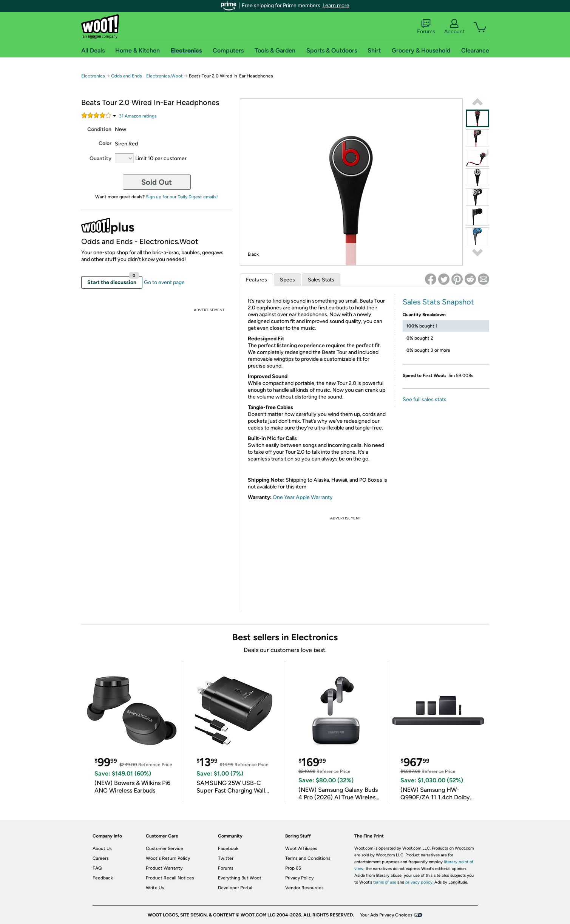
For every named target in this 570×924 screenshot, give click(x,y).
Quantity (100, 158)
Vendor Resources (304, 888)
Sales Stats (321, 280)
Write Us (155, 888)
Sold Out (157, 182)
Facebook (228, 848)
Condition (99, 129)
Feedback (103, 878)
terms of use (385, 882)
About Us (102, 848)
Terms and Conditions (308, 858)
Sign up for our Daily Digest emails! (182, 197)
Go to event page (164, 282)
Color (105, 143)
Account (454, 27)
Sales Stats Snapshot (438, 302)
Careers (101, 858)
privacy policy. (419, 882)
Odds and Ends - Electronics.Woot (147, 76)
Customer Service (165, 848)
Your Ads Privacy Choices (386, 915)
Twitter (226, 858)
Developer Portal (235, 888)
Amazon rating (138, 116)
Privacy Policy (299, 878)
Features (256, 280)
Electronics (93, 76)
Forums (426, 27)
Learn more (336, 5)
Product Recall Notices (170, 878)
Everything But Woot (240, 878)
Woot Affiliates (301, 848)
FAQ (97, 868)
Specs (287, 280)
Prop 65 (293, 868)
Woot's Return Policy (168, 858)
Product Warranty (164, 868)
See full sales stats (425, 399)
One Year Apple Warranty (303, 497)
